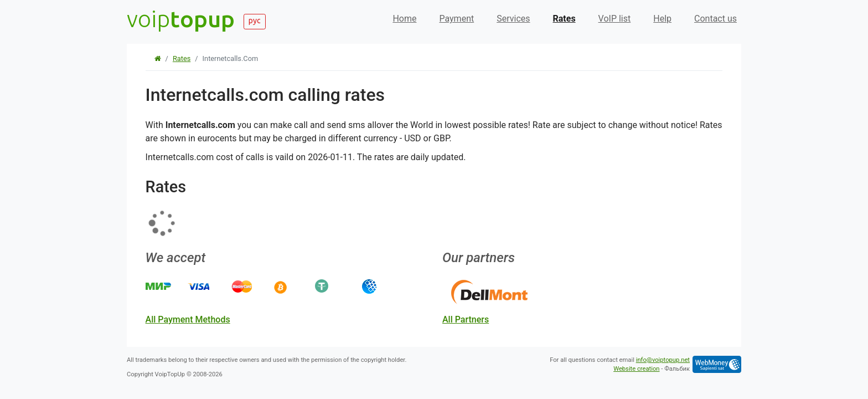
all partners (466, 319)
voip (181, 19)
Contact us (715, 19)
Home (404, 19)
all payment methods (188, 319)
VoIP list (615, 19)
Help (662, 19)
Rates (564, 19)
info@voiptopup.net (663, 360)
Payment (456, 19)
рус (255, 21)
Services (513, 19)
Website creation (636, 369)
